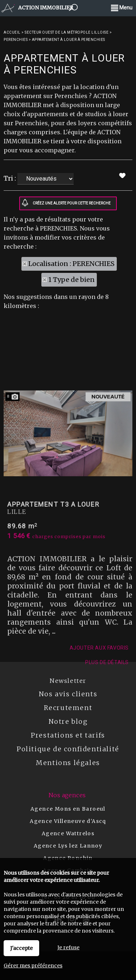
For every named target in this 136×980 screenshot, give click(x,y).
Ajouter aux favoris (99, 778)
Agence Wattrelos (68, 833)
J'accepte (21, 948)
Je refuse (68, 947)
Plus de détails (107, 793)
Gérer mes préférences (33, 966)
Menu (122, 8)
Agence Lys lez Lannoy (68, 846)
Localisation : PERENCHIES (71, 264)
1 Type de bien (71, 280)
